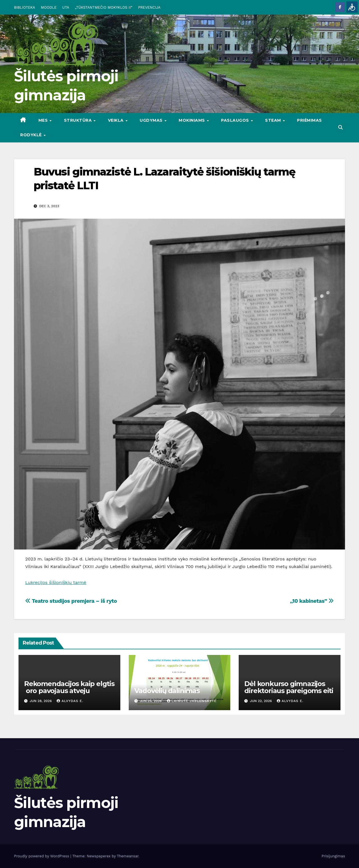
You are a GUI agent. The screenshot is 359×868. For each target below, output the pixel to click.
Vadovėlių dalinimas (167, 691)
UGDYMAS (152, 120)
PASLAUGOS (236, 120)
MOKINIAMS (192, 120)
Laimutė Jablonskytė (192, 701)
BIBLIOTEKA (25, 7)
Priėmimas (309, 120)
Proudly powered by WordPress (42, 856)
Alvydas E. (70, 701)
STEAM (274, 120)
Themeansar (128, 856)
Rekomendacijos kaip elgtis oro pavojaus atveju (69, 687)
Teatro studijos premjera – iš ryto (71, 601)
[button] (340, 127)
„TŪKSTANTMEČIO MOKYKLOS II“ (104, 7)
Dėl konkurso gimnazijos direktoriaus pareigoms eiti (289, 687)
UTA (66, 7)
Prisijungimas (333, 856)
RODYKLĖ (32, 135)
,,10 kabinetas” (312, 601)
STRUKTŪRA (79, 120)
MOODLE (49, 7)
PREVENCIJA (149, 7)
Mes (44, 120)
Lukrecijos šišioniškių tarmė (56, 582)
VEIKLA (117, 120)
